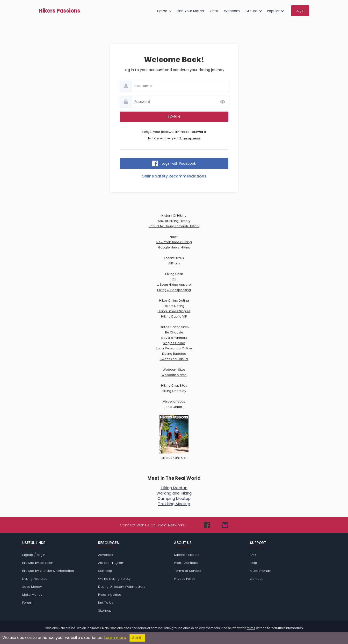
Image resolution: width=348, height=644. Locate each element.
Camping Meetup (174, 499)
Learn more (115, 638)
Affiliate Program (111, 563)
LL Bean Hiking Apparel (174, 285)
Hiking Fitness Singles (174, 311)
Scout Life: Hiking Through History (174, 226)
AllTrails (174, 263)
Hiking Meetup (174, 488)
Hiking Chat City (174, 391)
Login (41, 555)
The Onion (174, 407)
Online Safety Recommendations (174, 176)
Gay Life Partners (174, 338)
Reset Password (193, 132)
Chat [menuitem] (214, 11)
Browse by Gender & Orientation (48, 571)
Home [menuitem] (162, 11)
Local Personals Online (174, 348)
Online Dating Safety (114, 579)
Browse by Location (38, 563)
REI (174, 279)
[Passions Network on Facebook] (207, 525)
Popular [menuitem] (273, 11)
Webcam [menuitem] (232, 11)
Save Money (32, 587)
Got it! (137, 638)
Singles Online (174, 343)
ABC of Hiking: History (174, 221)
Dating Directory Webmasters (122, 587)
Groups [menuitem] (252, 11)
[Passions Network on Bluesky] (225, 525)
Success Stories (187, 555)
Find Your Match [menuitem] (190, 11)
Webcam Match (174, 375)
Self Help (105, 571)
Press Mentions (186, 563)
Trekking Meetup (174, 504)
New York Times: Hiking (174, 242)
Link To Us (106, 603)
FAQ (253, 555)
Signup (28, 555)
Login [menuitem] (300, 11)
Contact (256, 579)
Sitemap (105, 611)
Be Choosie (174, 332)
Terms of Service (187, 571)
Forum (27, 603)
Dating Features (35, 579)
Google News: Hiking (174, 247)
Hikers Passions (59, 11)
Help (254, 563)
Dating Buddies (174, 354)
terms (251, 628)
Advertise (105, 555)
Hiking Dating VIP (174, 316)
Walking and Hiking (174, 493)
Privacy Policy (185, 579)
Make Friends (260, 571)
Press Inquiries (109, 595)
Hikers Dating (174, 306)
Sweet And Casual (174, 359)
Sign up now (190, 138)
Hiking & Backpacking (174, 290)
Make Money (32, 595)
